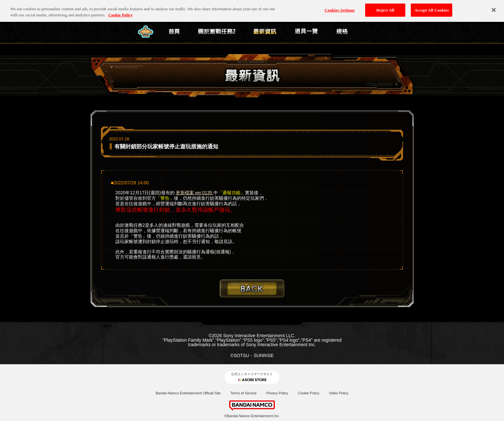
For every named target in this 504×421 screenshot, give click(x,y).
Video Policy (338, 393)
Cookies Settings (340, 7)
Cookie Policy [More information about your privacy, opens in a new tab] (121, 12)
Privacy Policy (277, 393)
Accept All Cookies (432, 7)
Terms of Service (243, 393)
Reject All (385, 7)
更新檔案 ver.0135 (195, 193)
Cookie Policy (309, 393)
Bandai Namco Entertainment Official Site (188, 393)
